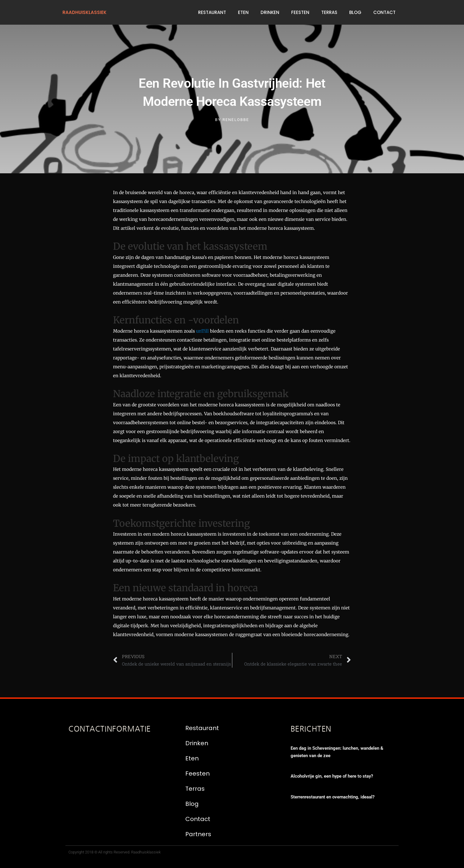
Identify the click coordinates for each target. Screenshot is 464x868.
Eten (243, 12)
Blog (355, 12)
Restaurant (212, 12)
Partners (198, 834)
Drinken (270, 12)
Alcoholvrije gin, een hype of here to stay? (332, 776)
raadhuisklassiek (84, 12)
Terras (329, 12)
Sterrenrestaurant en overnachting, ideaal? (333, 797)
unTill (202, 331)
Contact (384, 12)
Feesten (300, 12)
